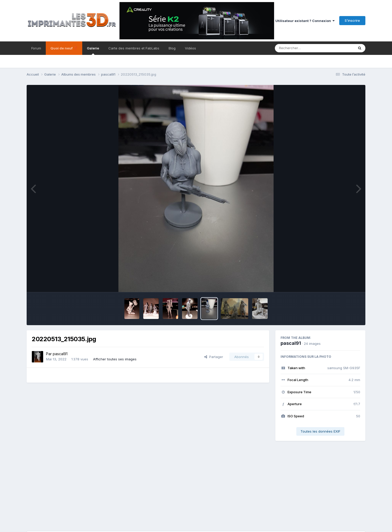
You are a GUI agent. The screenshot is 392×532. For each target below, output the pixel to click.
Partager (214, 357)
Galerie (93, 50)
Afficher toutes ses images (115, 359)
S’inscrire (352, 20)
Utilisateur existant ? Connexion (305, 21)
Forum (36, 48)
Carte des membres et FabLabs (134, 48)
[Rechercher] (300, 48)
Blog (172, 48)
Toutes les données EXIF (320, 431)
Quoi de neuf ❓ (64, 48)
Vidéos (190, 48)
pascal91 (60, 354)
